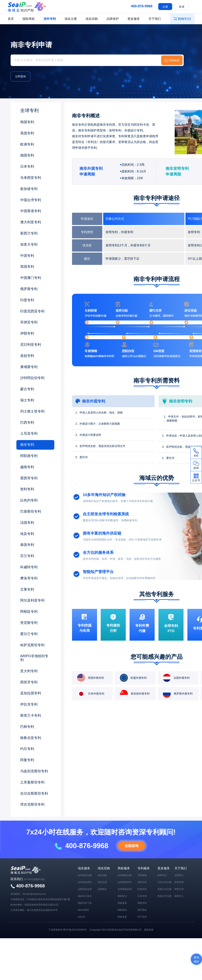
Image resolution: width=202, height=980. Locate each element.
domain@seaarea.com (34, 894)
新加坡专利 (29, 189)
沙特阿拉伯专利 (32, 378)
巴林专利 (27, 727)
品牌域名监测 (85, 889)
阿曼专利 (27, 760)
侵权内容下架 (85, 903)
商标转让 (122, 896)
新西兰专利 (29, 233)
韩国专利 (27, 122)
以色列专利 (29, 500)
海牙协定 (142, 910)
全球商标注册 (125, 875)
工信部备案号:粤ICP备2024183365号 (68, 930)
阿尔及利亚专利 (32, 600)
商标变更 (122, 917)
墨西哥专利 (29, 478)
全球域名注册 (85, 875)
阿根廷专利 (29, 612)
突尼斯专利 (29, 623)
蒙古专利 (27, 389)
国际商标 (29, 19)
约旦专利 (27, 749)
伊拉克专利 (29, 704)
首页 (11, 19)
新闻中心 (179, 896)
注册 (165, 7)
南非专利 (27, 445)
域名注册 (71, 19)
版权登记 (162, 875)
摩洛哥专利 (29, 578)
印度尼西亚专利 (32, 311)
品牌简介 (179, 875)
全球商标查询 (125, 882)
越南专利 (27, 467)
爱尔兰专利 (29, 634)
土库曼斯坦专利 (32, 782)
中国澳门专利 (31, 278)
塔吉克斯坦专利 (32, 804)
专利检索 (142, 875)
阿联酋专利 (29, 456)
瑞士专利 (27, 400)
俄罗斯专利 (29, 289)
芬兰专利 (27, 556)
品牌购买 (102, 889)
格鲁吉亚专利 (31, 738)
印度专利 (27, 300)
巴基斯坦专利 (31, 511)
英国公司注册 (164, 889)
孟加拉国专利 (31, 693)
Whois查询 (83, 910)
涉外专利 (50, 19)
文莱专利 (27, 589)
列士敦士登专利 (32, 411)
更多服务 (134, 19)
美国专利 (27, 133)
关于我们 (155, 19)
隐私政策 (149, 930)
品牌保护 (113, 19)
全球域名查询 (85, 882)
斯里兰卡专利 (31, 716)
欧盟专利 (142, 889)
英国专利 (27, 267)
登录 (182, 7)
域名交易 (102, 882)
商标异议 (122, 910)
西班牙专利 (29, 682)
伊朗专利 (27, 333)
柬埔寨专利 (29, 367)
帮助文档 (179, 889)
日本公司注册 (164, 882)
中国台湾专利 (31, 200)
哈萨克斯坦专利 (32, 645)
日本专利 (27, 167)
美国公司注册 (164, 896)
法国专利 (27, 523)
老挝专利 (27, 356)
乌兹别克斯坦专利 (34, 771)
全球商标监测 (125, 889)
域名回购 (92, 19)
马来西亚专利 (31, 178)
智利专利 (27, 489)
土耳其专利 (29, 434)
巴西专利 (27, 423)
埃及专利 (27, 534)
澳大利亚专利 (31, 222)
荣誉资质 (179, 882)
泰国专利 (27, 545)
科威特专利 (29, 567)
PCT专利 (142, 917)
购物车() (182, 19)
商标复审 (122, 903)
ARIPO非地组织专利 (34, 658)
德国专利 (27, 155)
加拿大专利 (29, 244)
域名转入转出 (85, 896)
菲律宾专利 (29, 322)
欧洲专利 (27, 144)
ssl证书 (82, 917)
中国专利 (27, 256)
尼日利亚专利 (31, 345)
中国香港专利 (31, 211)
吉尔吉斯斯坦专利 (34, 793)
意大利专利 (29, 671)
